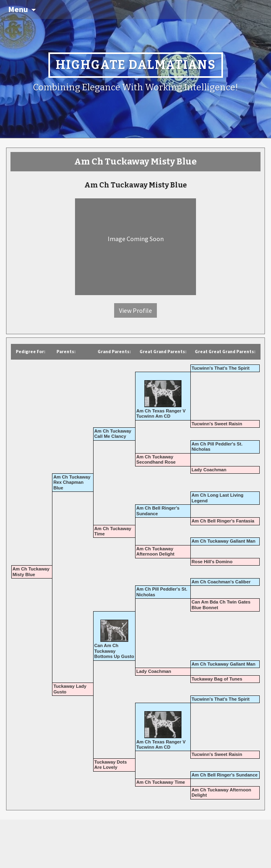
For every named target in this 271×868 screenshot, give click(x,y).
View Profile (135, 310)
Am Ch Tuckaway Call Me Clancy (113, 434)
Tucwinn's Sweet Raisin (217, 424)
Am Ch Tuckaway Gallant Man (223, 541)
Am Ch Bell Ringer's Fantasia (223, 521)
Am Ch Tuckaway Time (161, 782)
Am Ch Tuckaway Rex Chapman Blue (72, 482)
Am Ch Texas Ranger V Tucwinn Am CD (161, 413)
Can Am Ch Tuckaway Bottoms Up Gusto (114, 651)
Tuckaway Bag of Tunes (217, 679)
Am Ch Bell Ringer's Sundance (225, 775)
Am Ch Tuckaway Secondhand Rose (156, 459)
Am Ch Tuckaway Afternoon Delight (155, 551)
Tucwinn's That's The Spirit (221, 368)
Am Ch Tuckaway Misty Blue (31, 571)
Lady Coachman (209, 470)
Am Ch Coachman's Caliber (221, 582)
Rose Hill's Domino (212, 562)
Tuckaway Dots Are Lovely (111, 765)
